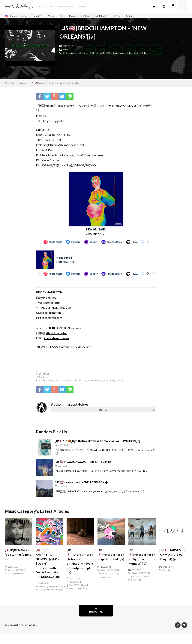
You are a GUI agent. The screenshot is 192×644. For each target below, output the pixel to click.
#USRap (143, 54)
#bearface (84, 54)
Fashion (92, 16)
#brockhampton (57, 334)
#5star (103, 577)
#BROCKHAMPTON (100, 54)
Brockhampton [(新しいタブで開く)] (51, 314)
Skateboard (109, 16)
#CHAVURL (76, 587)
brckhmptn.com (52, 319)
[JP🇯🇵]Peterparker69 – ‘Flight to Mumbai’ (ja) (143, 559)
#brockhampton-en (56, 340)
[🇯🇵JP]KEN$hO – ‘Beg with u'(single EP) (18, 557)
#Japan (11, 572)
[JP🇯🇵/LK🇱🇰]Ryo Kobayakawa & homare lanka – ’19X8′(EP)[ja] (97, 442)
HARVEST (33, 636)
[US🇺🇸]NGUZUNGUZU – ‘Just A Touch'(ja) (84, 463)
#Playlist (166, 572)
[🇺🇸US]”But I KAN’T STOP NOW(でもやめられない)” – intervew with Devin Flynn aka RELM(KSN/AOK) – (49, 570)
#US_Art (45, 600)
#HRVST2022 (104, 580)
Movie (78, 16)
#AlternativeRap (70, 54)
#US (136, 54)
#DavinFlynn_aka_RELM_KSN (53, 597)
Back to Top (96, 622)
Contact (141, 16)
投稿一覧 (103, 411)
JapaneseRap (17, 575)
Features (41, 16)
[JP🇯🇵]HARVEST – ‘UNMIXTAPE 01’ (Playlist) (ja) (173, 557)
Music (56, 16)
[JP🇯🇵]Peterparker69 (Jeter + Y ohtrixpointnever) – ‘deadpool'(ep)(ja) (81, 565)
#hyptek (85, 590)
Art (67, 16)
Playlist (126, 16)
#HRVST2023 (73, 590)
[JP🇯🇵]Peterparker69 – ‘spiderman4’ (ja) (112, 559)
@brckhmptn (49, 299)
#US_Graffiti (57, 600)
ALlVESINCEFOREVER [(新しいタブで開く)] (56, 309)
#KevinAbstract (118, 54)
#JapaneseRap (81, 593)
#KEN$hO (21, 572)
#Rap (130, 54)
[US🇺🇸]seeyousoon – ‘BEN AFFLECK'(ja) (82, 484)
